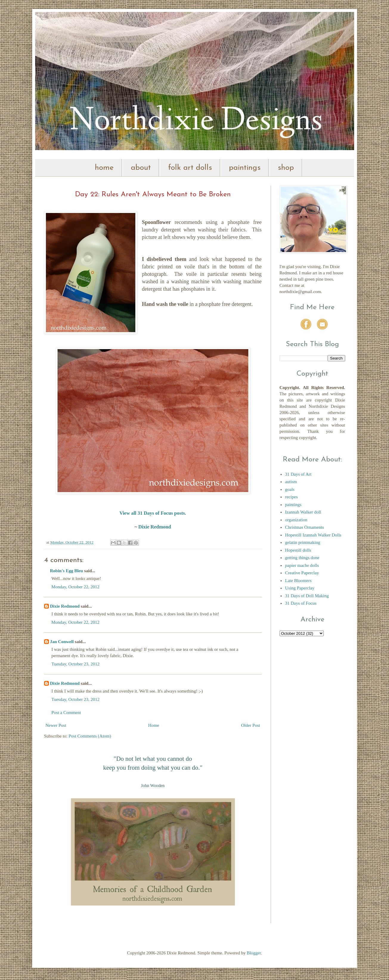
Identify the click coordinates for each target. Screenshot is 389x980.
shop (286, 168)
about (141, 168)
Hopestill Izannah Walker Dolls (313, 535)
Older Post (251, 725)
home (104, 168)
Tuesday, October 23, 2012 (76, 664)
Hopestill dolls (298, 550)
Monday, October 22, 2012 (76, 587)
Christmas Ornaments (304, 527)
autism (291, 482)
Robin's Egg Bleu (67, 571)
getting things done (302, 558)
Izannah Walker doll (303, 512)
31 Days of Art (298, 474)
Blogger (254, 953)
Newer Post (56, 725)
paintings (245, 168)
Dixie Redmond (155, 527)
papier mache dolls (302, 565)
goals (290, 489)
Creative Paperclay (302, 573)
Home (154, 725)
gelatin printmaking (303, 542)
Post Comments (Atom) (90, 736)
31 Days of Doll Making (307, 596)
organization (296, 520)
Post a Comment (66, 713)
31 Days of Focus (301, 603)
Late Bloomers (298, 581)
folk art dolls (190, 168)
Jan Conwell (62, 642)
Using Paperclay (300, 588)
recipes (291, 497)
